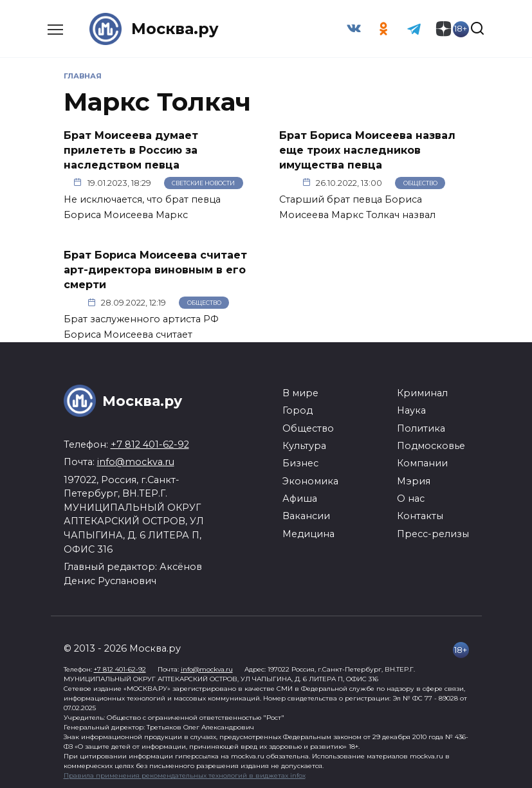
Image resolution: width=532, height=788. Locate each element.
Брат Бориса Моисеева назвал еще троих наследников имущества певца (367, 150)
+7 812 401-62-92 (150, 443)
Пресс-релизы (433, 532)
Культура (304, 444)
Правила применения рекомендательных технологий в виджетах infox (185, 774)
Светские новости (203, 182)
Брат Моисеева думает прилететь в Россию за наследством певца (131, 150)
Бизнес (300, 461)
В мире (300, 391)
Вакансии (306, 514)
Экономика (310, 479)
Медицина (308, 532)
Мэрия (414, 479)
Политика (421, 426)
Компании (422, 461)
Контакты (420, 514)
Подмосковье (431, 444)
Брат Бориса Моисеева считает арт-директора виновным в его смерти (155, 268)
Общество (420, 182)
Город (298, 408)
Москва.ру (175, 29)
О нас (411, 497)
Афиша (300, 497)
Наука (411, 408)
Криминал (422, 391)
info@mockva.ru (136, 460)
